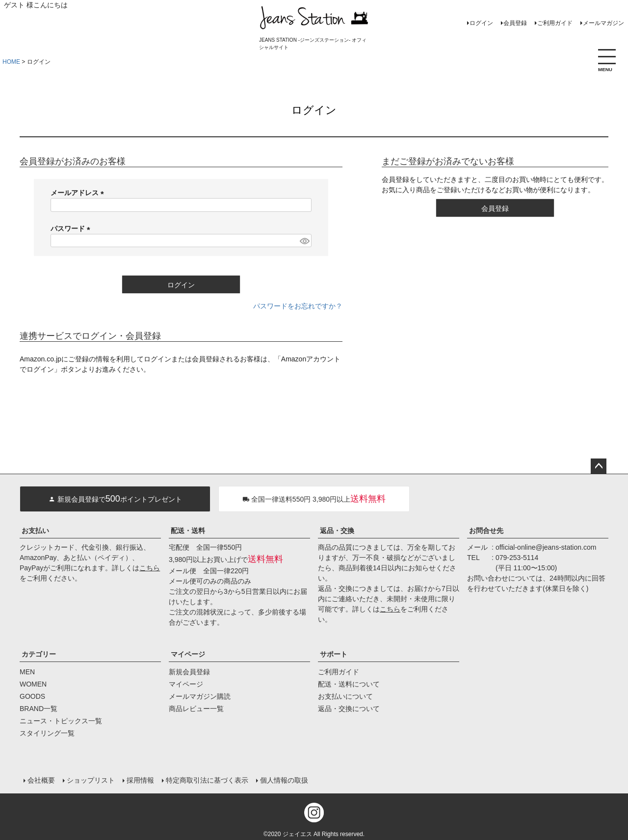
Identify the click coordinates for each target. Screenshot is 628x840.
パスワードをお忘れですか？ (298, 306)
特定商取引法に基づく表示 (207, 780)
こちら (150, 568)
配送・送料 (188, 531)
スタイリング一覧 (47, 733)
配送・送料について (349, 684)
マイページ (188, 654)
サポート (334, 654)
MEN (27, 672)
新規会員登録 (189, 672)
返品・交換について (349, 709)
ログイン (481, 23)
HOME (11, 62)
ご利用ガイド (555, 23)
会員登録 (515, 23)
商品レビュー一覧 (196, 709)
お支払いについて (345, 696)
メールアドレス (79, 193)
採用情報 (140, 780)
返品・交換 (337, 531)
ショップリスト (91, 780)
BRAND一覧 (39, 709)
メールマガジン (603, 23)
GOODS (32, 696)
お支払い (35, 531)
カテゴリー (39, 654)
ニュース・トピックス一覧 (61, 721)
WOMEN (33, 684)
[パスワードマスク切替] (304, 241)
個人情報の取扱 (284, 780)
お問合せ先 (486, 531)
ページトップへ (599, 466)
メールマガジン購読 (200, 696)
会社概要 (41, 780)
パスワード (72, 229)
